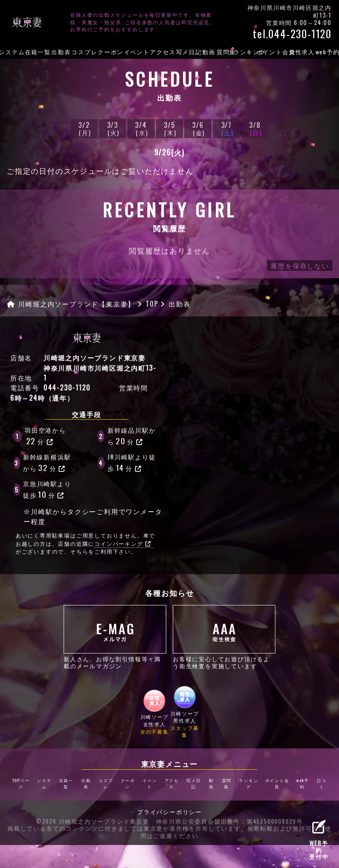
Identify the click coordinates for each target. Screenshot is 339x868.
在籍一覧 (38, 52)
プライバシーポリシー (169, 812)
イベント (137, 52)
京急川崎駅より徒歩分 (47, 489)
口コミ (322, 783)
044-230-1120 (67, 388)
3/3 (112, 128)
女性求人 (302, 52)
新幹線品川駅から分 (132, 436)
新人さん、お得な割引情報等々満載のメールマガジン (115, 637)
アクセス (163, 52)
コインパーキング (123, 544)
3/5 (169, 128)
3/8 (255, 128)
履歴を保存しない (300, 265)
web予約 (303, 783)
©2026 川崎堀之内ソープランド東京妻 (93, 822)
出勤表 (61, 52)
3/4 (141, 128)
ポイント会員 (276, 52)
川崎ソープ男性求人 (185, 712)
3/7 (227, 128)
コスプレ (84, 52)
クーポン (111, 52)
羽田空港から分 (45, 436)
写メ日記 (189, 52)
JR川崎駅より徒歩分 (132, 463)
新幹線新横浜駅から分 (47, 463)
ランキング (250, 52)
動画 (209, 52)
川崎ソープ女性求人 (155, 712)
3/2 (84, 128)
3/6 (198, 128)
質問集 (226, 52)
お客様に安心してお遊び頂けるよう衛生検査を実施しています (224, 637)
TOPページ (21, 783)
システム (44, 783)
